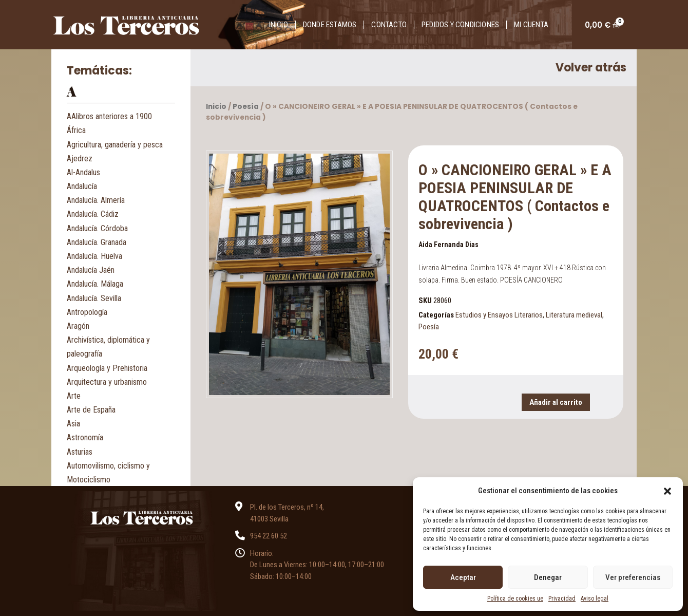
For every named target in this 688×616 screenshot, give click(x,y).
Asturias (80, 452)
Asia (73, 424)
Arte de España (91, 410)
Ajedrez (80, 158)
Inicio (279, 25)
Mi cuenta (531, 25)
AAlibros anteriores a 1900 (109, 116)
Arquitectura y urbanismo (107, 382)
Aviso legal (595, 599)
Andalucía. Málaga (95, 284)
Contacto (389, 25)
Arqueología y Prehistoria (107, 368)
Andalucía (82, 186)
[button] (667, 491)
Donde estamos (330, 25)
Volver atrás (591, 68)
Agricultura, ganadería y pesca (115, 145)
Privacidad (562, 599)
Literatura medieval (574, 315)
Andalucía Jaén (91, 270)
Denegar (548, 577)
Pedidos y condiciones (460, 25)
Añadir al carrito (556, 402)
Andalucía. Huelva (94, 256)
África (76, 130)
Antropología (87, 312)
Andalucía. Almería (96, 200)
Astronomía (85, 437)
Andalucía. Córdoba (97, 228)
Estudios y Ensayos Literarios (499, 315)
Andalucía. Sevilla (94, 298)
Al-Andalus (83, 172)
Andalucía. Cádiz (93, 214)
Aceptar (463, 577)
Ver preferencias (633, 577)
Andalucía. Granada (97, 242)
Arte (74, 396)
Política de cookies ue (515, 599)
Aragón (78, 326)
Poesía (246, 107)
